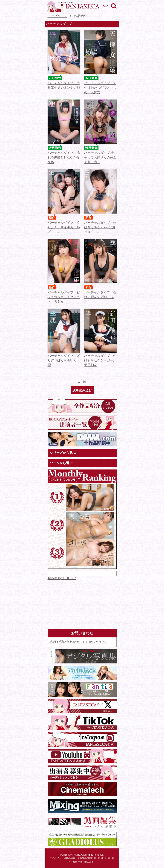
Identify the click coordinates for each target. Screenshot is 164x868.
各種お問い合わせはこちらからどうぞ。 (79, 642)
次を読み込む (82, 390)
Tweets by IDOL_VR (62, 578)
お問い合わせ (105, 6)
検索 (114, 6)
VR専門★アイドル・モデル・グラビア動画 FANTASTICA (73, 7)
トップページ (57, 16)
